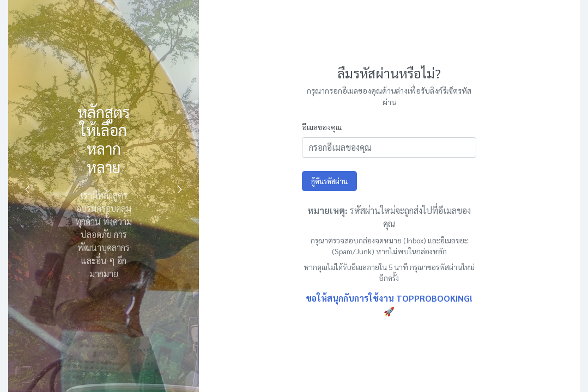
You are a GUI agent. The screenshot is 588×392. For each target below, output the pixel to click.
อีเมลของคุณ (322, 127)
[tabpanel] (104, 196)
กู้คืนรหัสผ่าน (329, 181)
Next (180, 189)
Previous (27, 189)
